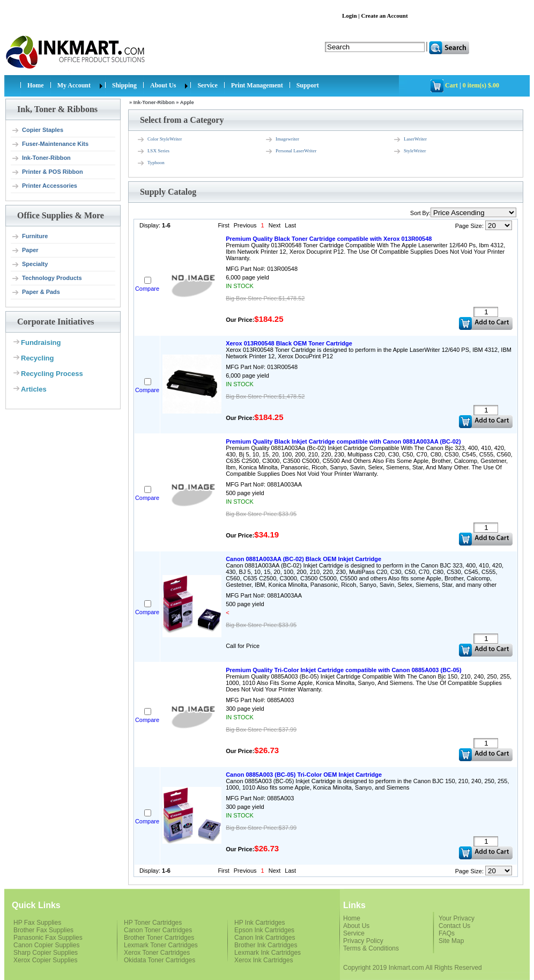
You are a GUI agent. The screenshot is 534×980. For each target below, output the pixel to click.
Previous (245, 225)
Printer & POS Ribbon (47, 172)
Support (308, 85)
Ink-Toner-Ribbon (41, 158)
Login (350, 16)
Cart (451, 85)
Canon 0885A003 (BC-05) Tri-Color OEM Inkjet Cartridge (304, 775)
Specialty (29, 264)
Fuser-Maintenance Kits (50, 144)
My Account (74, 85)
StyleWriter (410, 151)
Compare (147, 289)
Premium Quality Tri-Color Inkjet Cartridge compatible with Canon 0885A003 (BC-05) (343, 670)
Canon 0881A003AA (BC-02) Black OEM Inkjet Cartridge (303, 559)
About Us (163, 85)
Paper (25, 250)
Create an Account (384, 16)
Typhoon (151, 163)
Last (290, 225)
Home (36, 85)
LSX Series (153, 151)
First (223, 225)
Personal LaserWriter (291, 151)
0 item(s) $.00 (481, 85)
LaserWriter (410, 139)
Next (275, 225)
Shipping (124, 85)
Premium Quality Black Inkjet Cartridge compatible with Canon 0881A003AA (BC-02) (343, 441)
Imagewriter (282, 139)
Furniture (29, 237)
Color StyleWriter (159, 139)
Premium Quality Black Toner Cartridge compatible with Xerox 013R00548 (329, 239)
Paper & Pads (36, 292)
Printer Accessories (44, 186)
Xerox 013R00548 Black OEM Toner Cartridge (289, 343)
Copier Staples (37, 130)
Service (207, 85)
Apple (187, 102)
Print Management (257, 85)
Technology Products (47, 278)
